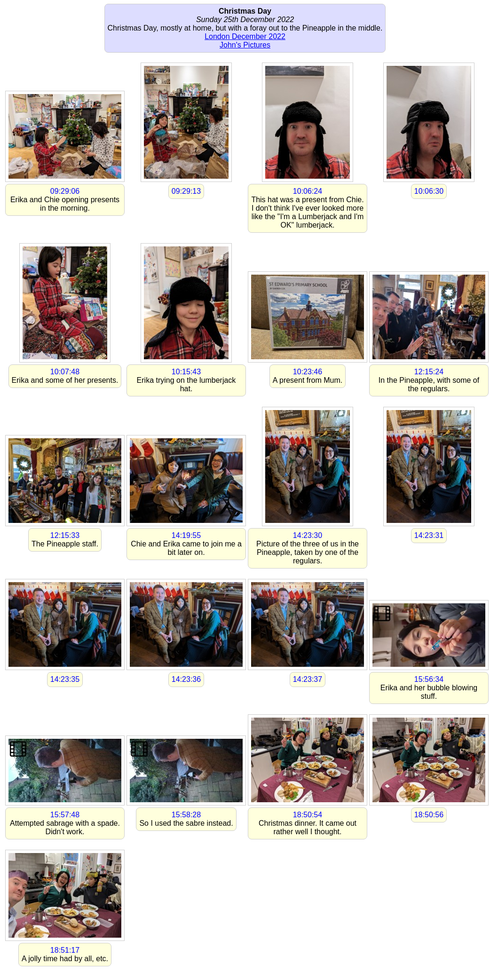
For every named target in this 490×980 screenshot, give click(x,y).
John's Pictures (245, 45)
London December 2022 (245, 36)
